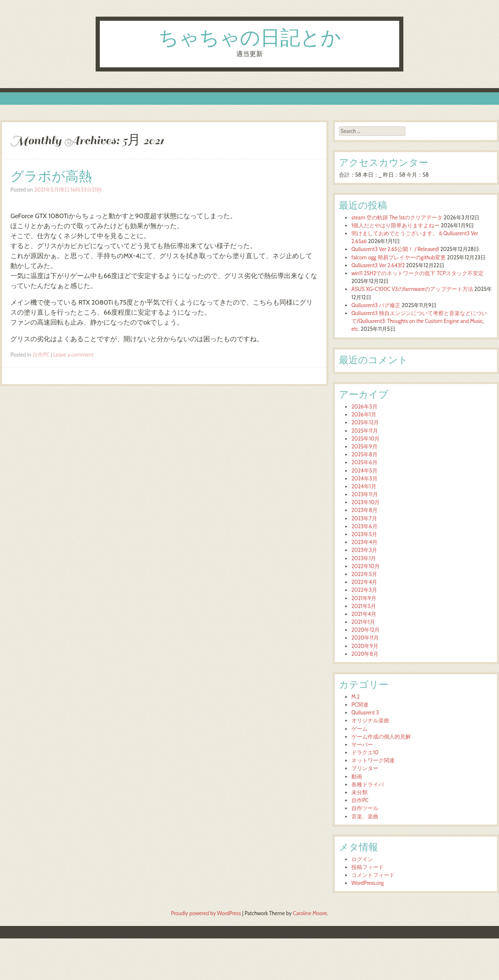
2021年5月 (364, 606)
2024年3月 (364, 479)
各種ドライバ (368, 784)
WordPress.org (368, 883)
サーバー (362, 745)
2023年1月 (364, 558)
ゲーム (359, 729)
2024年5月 (364, 471)
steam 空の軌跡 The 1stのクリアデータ (397, 218)
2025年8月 (364, 454)
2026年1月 (364, 415)
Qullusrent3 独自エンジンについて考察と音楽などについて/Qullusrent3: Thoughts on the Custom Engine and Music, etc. (419, 321)
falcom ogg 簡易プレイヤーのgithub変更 (399, 257)
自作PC (41, 355)
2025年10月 (366, 439)
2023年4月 (364, 542)
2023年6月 (364, 526)
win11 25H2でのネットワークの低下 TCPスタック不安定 (417, 273)
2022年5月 (364, 574)
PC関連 (360, 705)
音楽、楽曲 (365, 816)
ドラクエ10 (365, 752)
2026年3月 (364, 407)
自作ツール (365, 808)
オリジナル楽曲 (370, 720)
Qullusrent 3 (365, 713)
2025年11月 (365, 431)
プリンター (365, 768)
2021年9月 (364, 598)
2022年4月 (364, 582)
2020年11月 (365, 638)
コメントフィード (373, 875)
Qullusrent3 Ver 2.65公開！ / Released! (395, 249)
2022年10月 (366, 566)
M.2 (356, 697)
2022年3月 (364, 590)
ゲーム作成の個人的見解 (381, 737)
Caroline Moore (310, 913)
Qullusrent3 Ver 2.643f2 (378, 265)
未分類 (359, 792)
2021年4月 (364, 614)
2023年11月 (365, 494)
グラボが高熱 (51, 176)
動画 (357, 777)
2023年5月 (364, 534)
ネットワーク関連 (373, 760)
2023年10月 (366, 502)
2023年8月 (364, 510)
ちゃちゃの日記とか (250, 39)
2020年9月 (365, 646)
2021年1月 (363, 622)
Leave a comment (73, 355)
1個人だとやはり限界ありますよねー (395, 225)
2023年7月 (364, 518)
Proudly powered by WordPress (206, 913)
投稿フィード (368, 867)
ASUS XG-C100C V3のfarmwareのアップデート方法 (412, 289)
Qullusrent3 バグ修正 (376, 305)
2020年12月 (366, 630)
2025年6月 (364, 462)
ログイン (362, 859)
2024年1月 (364, 486)
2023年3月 (364, 550)
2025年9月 (364, 447)
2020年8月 (365, 654)
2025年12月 (365, 422)
